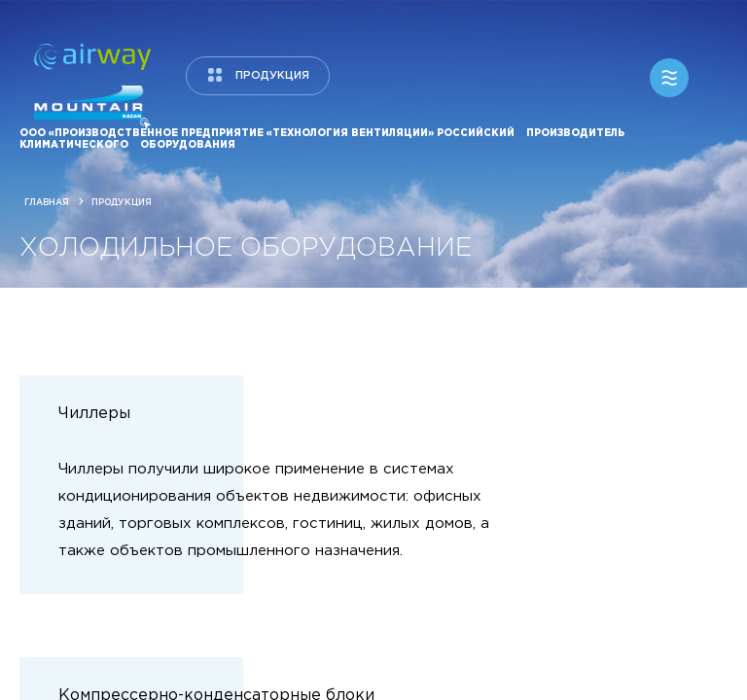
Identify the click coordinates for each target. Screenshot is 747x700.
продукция (272, 76)
